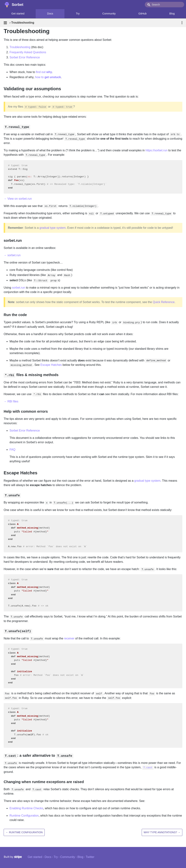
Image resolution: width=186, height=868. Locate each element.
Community (109, 14)
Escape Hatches (51, 365)
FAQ (12, 450)
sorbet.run (18, 288)
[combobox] (164, 5)
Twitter (90, 857)
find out (44, 72)
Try (78, 14)
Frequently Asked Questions (28, 52)
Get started (18, 14)
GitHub (143, 14)
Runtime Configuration (24, 816)
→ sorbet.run (12, 255)
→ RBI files (11, 401)
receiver (69, 638)
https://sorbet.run (157, 150)
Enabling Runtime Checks (26, 808)
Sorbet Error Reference (25, 57)
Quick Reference (164, 302)
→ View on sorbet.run (18, 199)
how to (48, 77)
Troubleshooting (20, 47)
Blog (80, 857)
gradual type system (53, 228)
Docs (50, 14)
